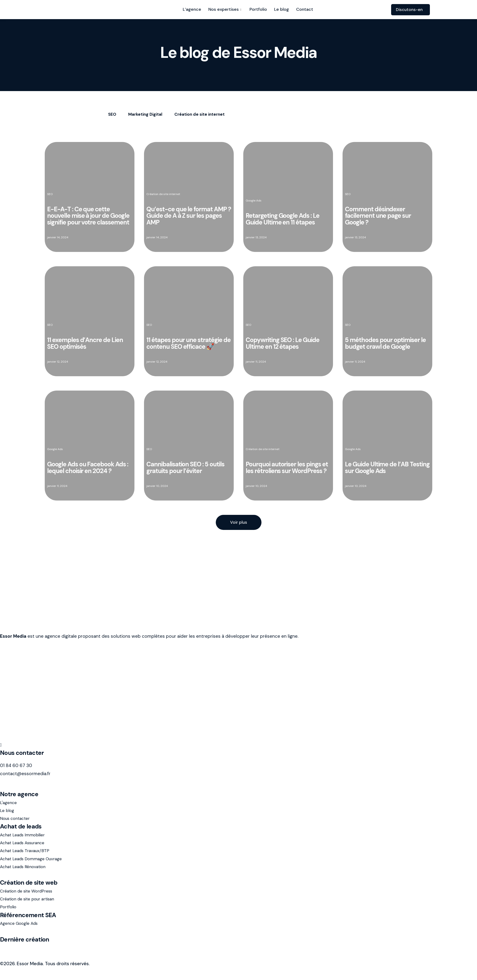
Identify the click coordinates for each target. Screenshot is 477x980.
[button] (239, 522)
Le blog (282, 9)
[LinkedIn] (238, 745)
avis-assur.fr (13, 948)
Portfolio (258, 9)
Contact (305, 9)
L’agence (192, 9)
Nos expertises (225, 9)
